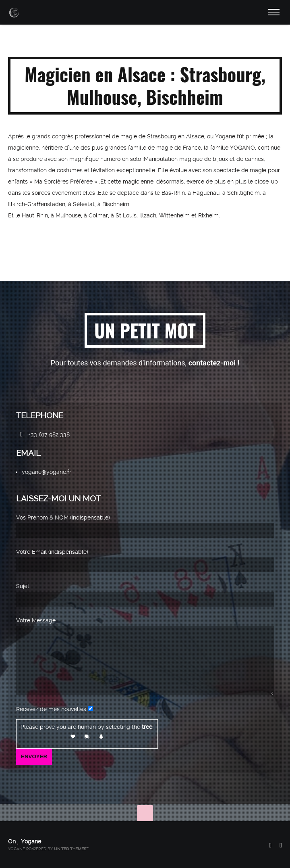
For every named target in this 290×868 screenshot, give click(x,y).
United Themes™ (71, 849)
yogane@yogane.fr (47, 460)
